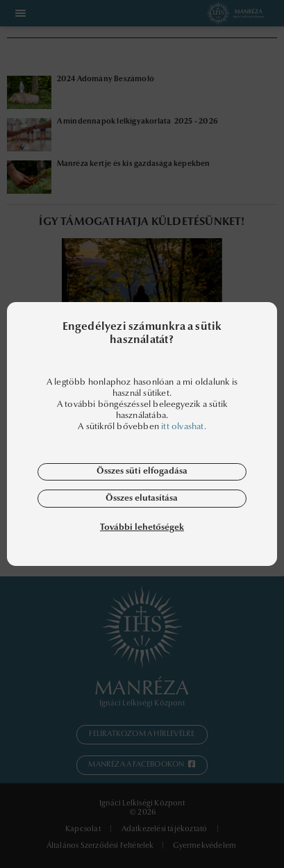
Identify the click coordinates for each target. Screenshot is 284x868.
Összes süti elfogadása (142, 471)
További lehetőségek (142, 527)
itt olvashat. (184, 427)
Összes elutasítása (142, 498)
